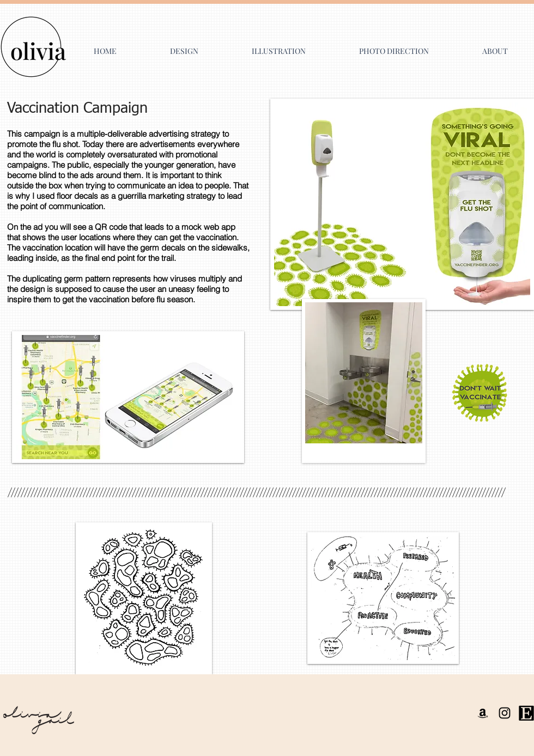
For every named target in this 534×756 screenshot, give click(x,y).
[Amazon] (483, 713)
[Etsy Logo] (526, 713)
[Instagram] (505, 713)
